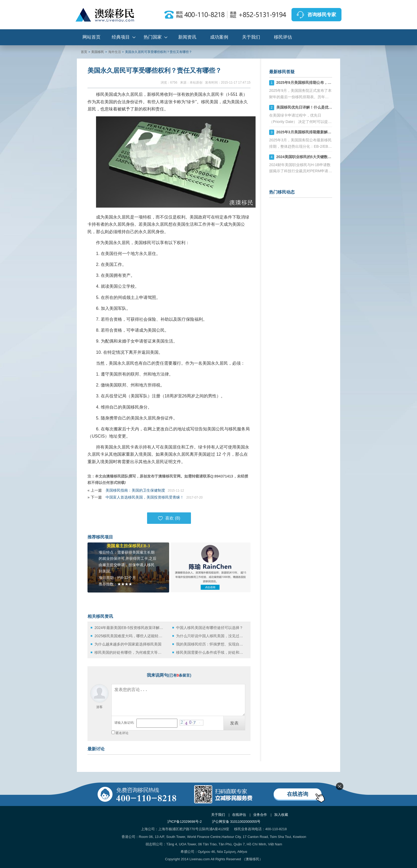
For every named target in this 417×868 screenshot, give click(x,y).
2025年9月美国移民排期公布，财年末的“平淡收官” (319, 83)
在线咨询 (298, 794)
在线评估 (239, 815)
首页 (84, 52)
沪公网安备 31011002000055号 (236, 822)
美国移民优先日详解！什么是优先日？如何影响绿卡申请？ (325, 107)
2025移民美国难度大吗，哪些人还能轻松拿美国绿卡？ (129, 636)
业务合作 (260, 815)
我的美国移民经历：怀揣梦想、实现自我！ (211, 644)
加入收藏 (281, 815)
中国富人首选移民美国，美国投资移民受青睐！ (145, 497)
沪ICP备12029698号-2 (185, 822)
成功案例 (219, 37)
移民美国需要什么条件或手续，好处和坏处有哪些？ (211, 652)
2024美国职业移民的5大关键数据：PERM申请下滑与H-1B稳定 (328, 157)
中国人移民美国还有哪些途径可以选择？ (210, 628)
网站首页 (91, 37)
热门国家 (153, 37)
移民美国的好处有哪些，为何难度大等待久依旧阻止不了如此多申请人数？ (129, 652)
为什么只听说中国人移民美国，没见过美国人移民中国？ (211, 636)
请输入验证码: (124, 723)
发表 (234, 723)
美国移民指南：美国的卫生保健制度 (135, 490)
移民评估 (283, 37)
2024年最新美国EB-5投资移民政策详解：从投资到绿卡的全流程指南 (129, 628)
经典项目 (121, 37)
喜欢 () (169, 518)
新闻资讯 (187, 37)
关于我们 (251, 37)
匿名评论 (122, 733)
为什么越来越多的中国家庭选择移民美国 (128, 644)
